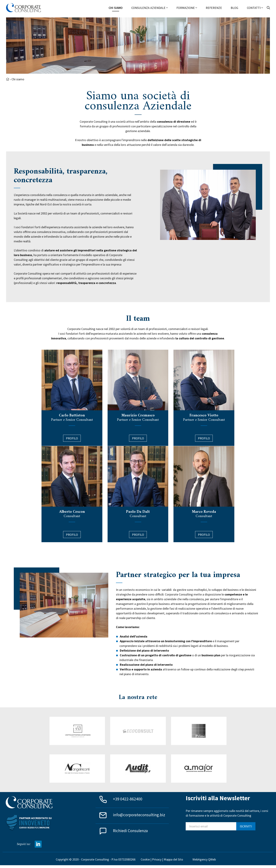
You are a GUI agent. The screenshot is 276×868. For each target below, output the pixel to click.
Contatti (255, 8)
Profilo (72, 438)
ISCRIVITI (246, 826)
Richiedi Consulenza (130, 831)
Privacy (157, 859)
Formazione (187, 8)
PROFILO (138, 535)
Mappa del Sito (173, 859)
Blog (234, 8)
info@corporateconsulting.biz (139, 815)
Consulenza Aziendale (150, 8)
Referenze (214, 8)
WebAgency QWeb (204, 859)
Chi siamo (116, 8)
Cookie (145, 859)
